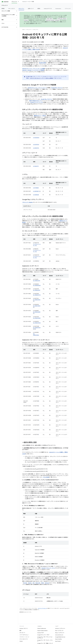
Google (25, 583)
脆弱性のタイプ (38, 116)
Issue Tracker (58, 641)
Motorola (38, 583)
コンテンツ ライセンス (42, 608)
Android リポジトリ (24, 628)
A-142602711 (36, 166)
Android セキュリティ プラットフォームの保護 (33, 69)
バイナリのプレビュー (24, 635)
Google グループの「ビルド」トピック (45, 641)
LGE (33, 583)
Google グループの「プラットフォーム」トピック (45, 637)
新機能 (3, 9)
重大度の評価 (42, 63)
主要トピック (31, 9)
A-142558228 (36, 195)
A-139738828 (36, 188)
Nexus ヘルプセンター (60, 633)
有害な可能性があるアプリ (36, 101)
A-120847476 (36, 148)
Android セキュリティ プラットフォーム (37, 88)
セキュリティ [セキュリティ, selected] (21, 9)
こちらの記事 (46, 477)
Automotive (58, 9)
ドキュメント (5, 5)
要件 (20, 631)
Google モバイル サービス (37, 102)
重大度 (44, 116)
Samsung (47, 583)
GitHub (21, 641)
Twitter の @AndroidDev (42, 631)
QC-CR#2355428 (37, 285)
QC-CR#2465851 (37, 312)
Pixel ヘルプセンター (59, 631)
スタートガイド (12, 9)
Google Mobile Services (60, 637)
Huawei (30, 583)
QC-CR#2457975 (37, 295)
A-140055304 (36, 138)
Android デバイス (48, 9)
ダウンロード (22, 633)
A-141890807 (36, 191)
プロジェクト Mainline (27, 202)
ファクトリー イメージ (24, 637)
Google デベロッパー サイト (48, 568)
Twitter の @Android (42, 628)
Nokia (42, 583)
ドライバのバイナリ (24, 639)
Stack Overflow (58, 639)
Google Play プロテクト (57, 88)
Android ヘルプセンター (60, 628)
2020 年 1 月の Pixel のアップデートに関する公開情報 (41, 78)
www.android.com (59, 635)
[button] (8, 11)
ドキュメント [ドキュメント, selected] (14, 2)
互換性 (39, 9)
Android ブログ (41, 633)
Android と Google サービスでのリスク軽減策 (33, 70)
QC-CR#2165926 (37, 300)
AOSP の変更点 (30, 23)
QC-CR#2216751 (37, 281)
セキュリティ (36, 30)
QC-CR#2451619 (37, 290)
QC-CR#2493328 (37, 318)
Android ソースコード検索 (28, 2)
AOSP (23, 30)
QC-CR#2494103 (37, 323)
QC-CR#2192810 (37, 306)
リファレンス (68, 9)
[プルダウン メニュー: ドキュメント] (19, 2)
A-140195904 (36, 145)
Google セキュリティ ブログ (43, 635)
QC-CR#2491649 (37, 328)
